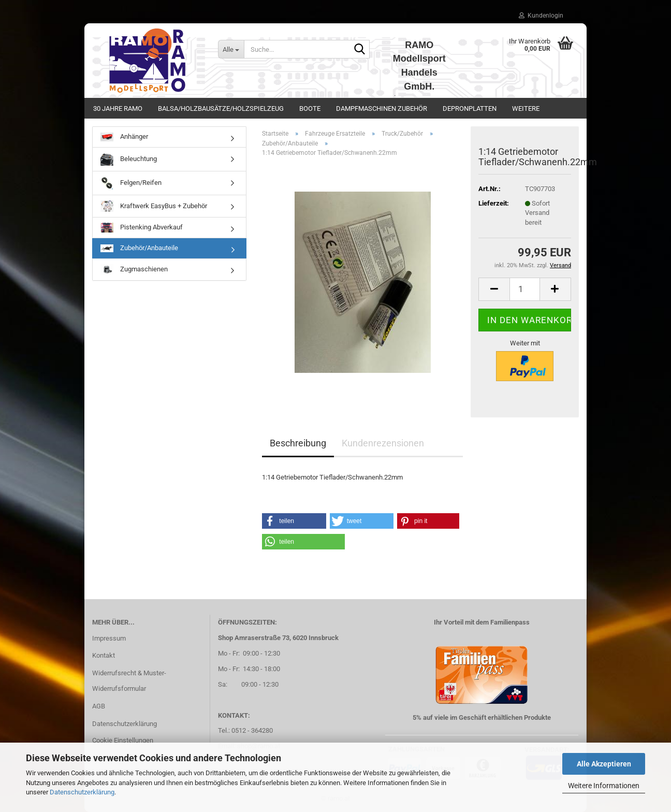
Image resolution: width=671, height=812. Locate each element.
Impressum (109, 638)
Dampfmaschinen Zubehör (382, 108)
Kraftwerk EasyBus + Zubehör (154, 206)
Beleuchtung (129, 159)
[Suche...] (231, 49)
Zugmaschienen (134, 270)
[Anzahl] (525, 289)
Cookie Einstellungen (123, 740)
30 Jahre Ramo (118, 108)
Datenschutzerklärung (82, 792)
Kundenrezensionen (383, 443)
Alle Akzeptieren (604, 764)
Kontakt (104, 655)
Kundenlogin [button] (541, 16)
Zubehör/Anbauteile (139, 248)
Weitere (526, 108)
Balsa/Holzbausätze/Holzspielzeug (221, 108)
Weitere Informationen (604, 786)
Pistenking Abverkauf (142, 228)
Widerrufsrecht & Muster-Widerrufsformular (129, 681)
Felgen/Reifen (131, 183)
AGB (99, 706)
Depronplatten (470, 108)
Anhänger (124, 137)
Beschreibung (298, 443)
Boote (310, 108)
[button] (494, 289)
